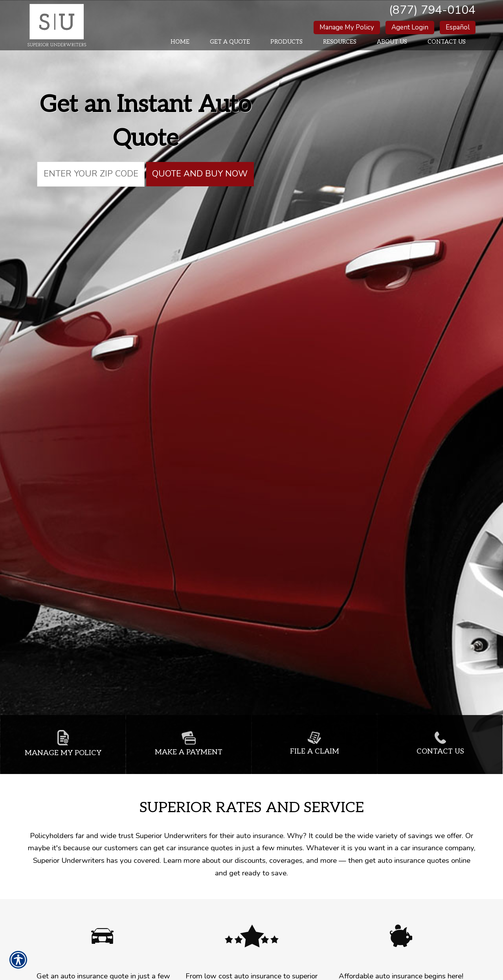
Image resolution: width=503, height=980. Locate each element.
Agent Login (410, 27)
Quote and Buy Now (200, 174)
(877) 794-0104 (432, 10)
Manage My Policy (347, 27)
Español (458, 27)
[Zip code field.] (91, 174)
